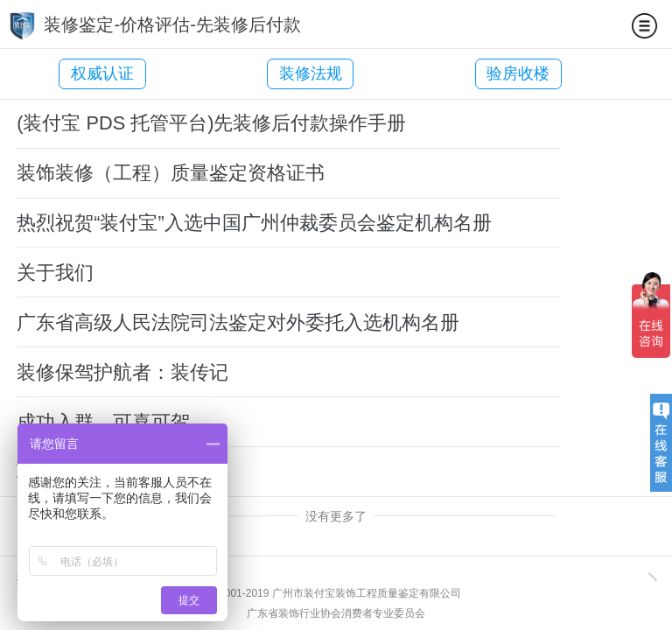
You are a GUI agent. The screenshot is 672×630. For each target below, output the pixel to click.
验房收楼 (465, 73)
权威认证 (102, 73)
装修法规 (284, 73)
